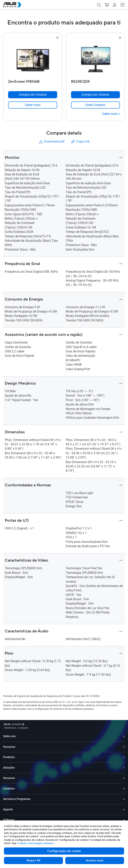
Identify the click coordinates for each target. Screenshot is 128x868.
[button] (99, 5)
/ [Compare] (45, 725)
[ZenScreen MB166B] (33, 81)
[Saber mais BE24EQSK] (111, 114)
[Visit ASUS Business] (14, 725)
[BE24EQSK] (96, 81)
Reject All (33, 861)
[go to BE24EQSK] (95, 59)
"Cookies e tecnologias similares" (36, 843)
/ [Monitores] (32, 725)
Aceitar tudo (95, 861)
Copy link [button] (80, 142)
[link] (33, 105)
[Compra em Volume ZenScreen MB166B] (33, 95)
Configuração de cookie (64, 851)
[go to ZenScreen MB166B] (33, 59)
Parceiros (9, 744)
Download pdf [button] (51, 142)
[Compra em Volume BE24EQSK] (96, 95)
